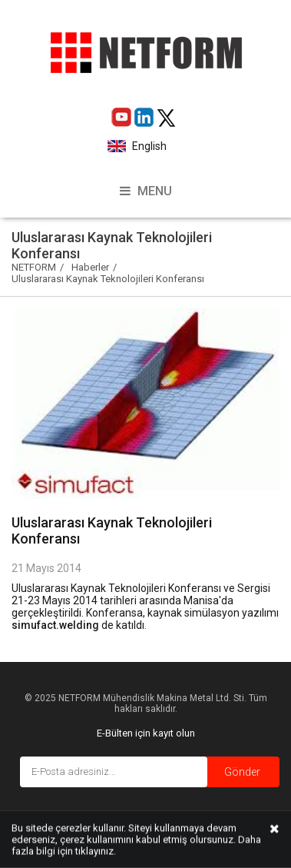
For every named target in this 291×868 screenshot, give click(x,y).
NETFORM (34, 267)
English (148, 146)
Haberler (90, 267)
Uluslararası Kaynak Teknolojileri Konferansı (108, 279)
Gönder (242, 772)
